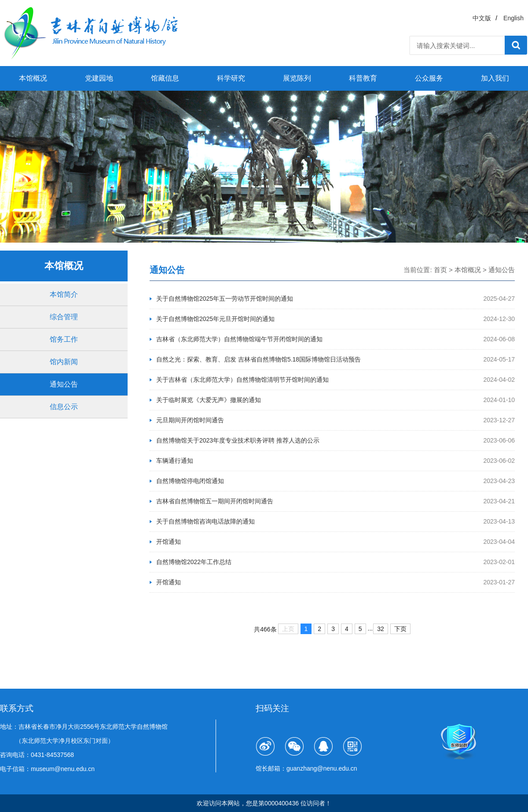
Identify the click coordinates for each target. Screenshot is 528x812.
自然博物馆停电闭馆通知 (190, 481)
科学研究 (231, 78)
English (513, 18)
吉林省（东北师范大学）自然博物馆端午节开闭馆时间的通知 (239, 339)
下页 (400, 629)
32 (381, 629)
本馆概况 (33, 78)
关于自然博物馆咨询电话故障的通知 (205, 521)
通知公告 (64, 384)
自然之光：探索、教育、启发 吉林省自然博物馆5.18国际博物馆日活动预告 (258, 359)
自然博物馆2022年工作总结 (194, 562)
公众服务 (429, 78)
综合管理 (64, 317)
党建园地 (99, 78)
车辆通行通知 (175, 461)
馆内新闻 (64, 362)
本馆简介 (64, 294)
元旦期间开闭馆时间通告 (190, 420)
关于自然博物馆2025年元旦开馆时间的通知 (215, 319)
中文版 (482, 18)
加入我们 (495, 78)
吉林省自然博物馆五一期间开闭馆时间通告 (215, 501)
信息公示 (64, 407)
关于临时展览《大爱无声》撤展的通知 (209, 400)
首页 (440, 270)
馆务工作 (64, 339)
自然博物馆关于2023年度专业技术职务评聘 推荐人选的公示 (238, 440)
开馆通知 (169, 542)
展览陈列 (297, 78)
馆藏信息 (165, 78)
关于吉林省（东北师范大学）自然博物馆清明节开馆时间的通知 (242, 380)
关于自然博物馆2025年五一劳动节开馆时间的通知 (225, 299)
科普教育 (363, 78)
